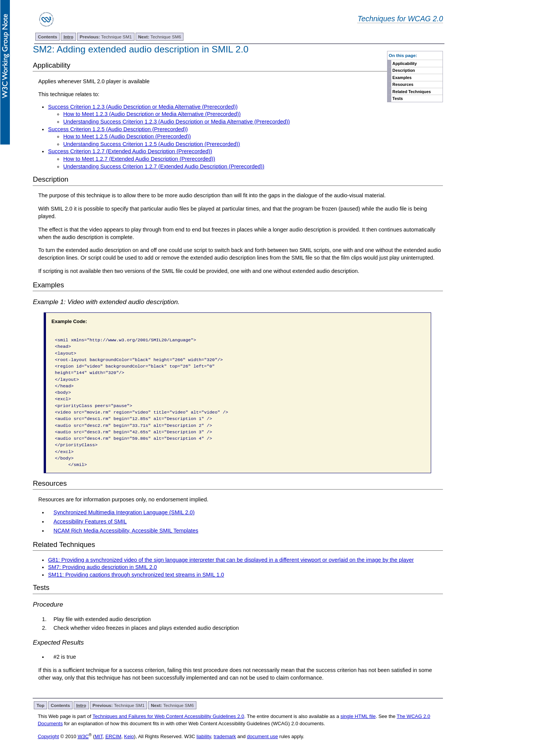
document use (262, 736)
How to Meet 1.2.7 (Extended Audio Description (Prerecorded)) (139, 159)
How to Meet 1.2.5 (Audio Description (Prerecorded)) (127, 136)
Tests (398, 98)
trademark (225, 736)
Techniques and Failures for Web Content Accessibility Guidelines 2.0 (168, 716)
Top (40, 705)
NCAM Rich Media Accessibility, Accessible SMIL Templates (126, 531)
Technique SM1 (106, 37)
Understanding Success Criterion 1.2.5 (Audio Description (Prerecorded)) (152, 144)
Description (404, 70)
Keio (129, 736)
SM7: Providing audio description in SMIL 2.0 (102, 567)
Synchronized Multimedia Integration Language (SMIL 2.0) (124, 512)
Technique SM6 (160, 37)
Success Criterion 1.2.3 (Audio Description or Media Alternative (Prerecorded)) (143, 107)
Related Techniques (412, 92)
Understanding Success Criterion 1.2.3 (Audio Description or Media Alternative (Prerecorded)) (176, 122)
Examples (402, 78)
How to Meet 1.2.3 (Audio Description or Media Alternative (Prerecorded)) (152, 114)
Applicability (405, 63)
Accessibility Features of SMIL (90, 521)
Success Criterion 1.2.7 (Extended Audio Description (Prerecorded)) (130, 151)
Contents (48, 37)
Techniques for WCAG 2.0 (400, 19)
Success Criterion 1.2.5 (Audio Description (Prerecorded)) (118, 129)
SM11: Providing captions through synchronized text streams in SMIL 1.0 (136, 575)
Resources (403, 84)
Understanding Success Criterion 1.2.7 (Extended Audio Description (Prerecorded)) (164, 166)
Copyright (48, 736)
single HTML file (358, 716)
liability (204, 736)
